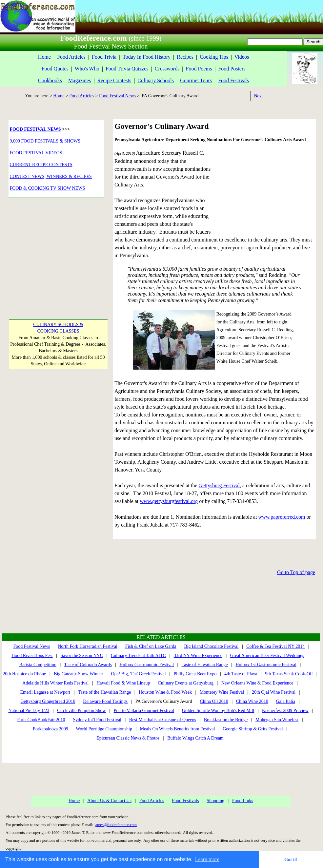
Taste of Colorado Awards (88, 665)
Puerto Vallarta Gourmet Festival (144, 711)
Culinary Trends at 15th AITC (138, 656)
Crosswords (167, 69)
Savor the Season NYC (82, 656)
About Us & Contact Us (109, 801)
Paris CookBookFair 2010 (41, 720)
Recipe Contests (114, 80)
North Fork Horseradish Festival (88, 646)
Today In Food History (147, 57)
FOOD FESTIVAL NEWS (35, 129)
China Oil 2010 (214, 701)
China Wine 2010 (252, 701)
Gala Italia (285, 701)
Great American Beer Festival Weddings (267, 656)
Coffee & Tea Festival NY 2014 (275, 646)
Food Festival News (117, 96)
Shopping (215, 801)
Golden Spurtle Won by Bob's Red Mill (218, 711)
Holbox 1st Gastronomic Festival (266, 665)
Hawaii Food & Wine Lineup (123, 683)
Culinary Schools (156, 80)
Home (44, 57)
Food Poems (199, 69)
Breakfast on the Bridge (226, 720)
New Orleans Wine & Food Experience (257, 683)
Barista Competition (38, 665)
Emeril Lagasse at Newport (45, 692)
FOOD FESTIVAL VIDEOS (36, 153)
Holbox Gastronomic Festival (147, 665)
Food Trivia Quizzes (127, 69)
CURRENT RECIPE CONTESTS (41, 165)
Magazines (80, 80)
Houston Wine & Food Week (165, 692)
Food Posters (232, 69)
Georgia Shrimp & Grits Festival (253, 729)
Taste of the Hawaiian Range (105, 692)
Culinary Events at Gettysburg (186, 683)
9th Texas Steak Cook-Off (289, 674)
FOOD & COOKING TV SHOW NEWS (48, 188)
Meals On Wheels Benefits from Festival (178, 729)
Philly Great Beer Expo (195, 674)
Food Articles (71, 57)
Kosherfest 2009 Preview (285, 711)
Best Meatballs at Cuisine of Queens (163, 720)
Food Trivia (104, 57)
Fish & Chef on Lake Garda (151, 646)
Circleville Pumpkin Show (81, 711)
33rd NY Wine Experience (198, 656)
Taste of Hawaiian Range (205, 665)
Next (258, 96)
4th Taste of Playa (241, 674)
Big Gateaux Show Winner (78, 674)
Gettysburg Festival (219, 485)
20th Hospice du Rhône (25, 674)
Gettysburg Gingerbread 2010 (48, 701)
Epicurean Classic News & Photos (128, 738)
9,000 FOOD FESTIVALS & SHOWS (45, 141)
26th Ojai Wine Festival (274, 692)
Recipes (185, 57)
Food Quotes (55, 69)
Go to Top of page (296, 572)
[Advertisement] (55, 251)
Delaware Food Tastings (105, 701)
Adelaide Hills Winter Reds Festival (55, 683)
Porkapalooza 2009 (50, 729)
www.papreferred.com (282, 517)
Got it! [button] (291, 859)
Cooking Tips (214, 57)
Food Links (243, 801)
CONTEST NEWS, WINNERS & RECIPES (51, 176)
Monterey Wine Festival (222, 692)
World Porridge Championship (104, 729)
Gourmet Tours (196, 80)
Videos (242, 57)
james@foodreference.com (116, 825)
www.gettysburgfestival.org (169, 501)
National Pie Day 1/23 (29, 711)
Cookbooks (50, 80)
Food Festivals (233, 80)
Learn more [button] (207, 859)
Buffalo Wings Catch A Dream (195, 738)
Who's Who (87, 69)
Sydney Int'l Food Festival (97, 720)
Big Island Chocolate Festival (211, 646)
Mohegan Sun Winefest (277, 720)
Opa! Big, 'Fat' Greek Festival (138, 674)
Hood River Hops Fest (32, 656)
